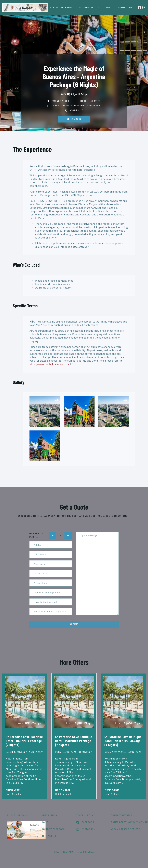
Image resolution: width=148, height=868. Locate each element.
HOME (45, 822)
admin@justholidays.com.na (126, 822)
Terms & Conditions (85, 852)
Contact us (125, 7)
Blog (109, 7)
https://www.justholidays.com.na (49, 364)
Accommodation (89, 7)
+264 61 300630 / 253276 (125, 829)
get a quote (74, 119)
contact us (49, 836)
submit (74, 624)
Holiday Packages (61, 7)
